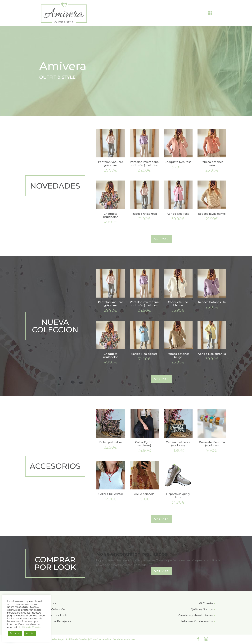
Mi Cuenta (206, 603)
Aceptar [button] (30, 633)
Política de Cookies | (78, 639)
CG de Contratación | (101, 639)
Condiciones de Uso (124, 639)
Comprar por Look (54, 615)
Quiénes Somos (202, 609)
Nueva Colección (53, 609)
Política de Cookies (30, 627)
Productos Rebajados (56, 621)
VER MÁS (161, 239)
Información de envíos (197, 621)
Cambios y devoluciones (196, 615)
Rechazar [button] (15, 633)
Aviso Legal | (59, 639)
